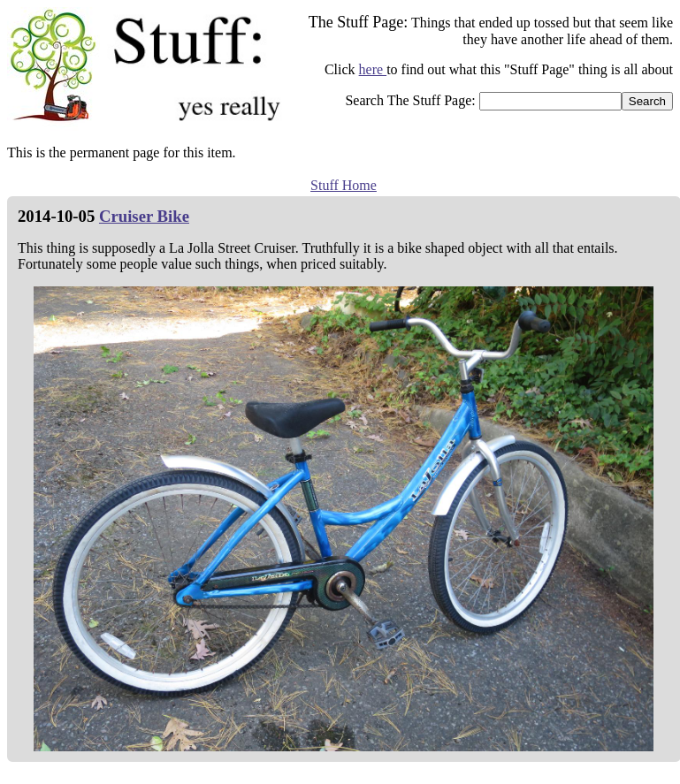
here (373, 69)
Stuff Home (344, 185)
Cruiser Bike (144, 216)
